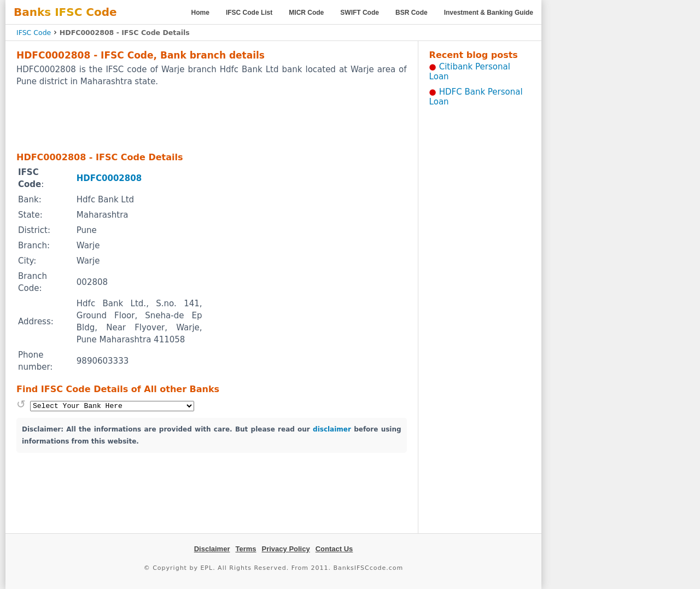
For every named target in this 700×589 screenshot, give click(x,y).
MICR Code (306, 13)
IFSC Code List (249, 13)
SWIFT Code (360, 13)
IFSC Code (34, 33)
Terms (246, 549)
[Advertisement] (212, 119)
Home (200, 13)
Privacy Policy (286, 549)
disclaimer (332, 429)
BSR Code (412, 13)
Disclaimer (212, 549)
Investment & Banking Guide (489, 13)
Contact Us (334, 549)
